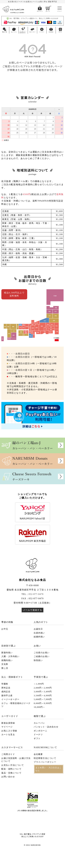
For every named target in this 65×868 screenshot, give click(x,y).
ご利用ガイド (8, 754)
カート (48, 11)
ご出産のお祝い (42, 653)
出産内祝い (39, 633)
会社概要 (38, 754)
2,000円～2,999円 (43, 688)
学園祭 (5, 684)
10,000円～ (39, 707)
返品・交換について (11, 773)
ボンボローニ (40, 731)
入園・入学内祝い (10, 656)
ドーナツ (38, 735)
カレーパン (39, 723)
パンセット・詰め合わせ (46, 727)
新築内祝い (7, 653)
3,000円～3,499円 (43, 692)
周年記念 (6, 688)
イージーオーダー (10, 699)
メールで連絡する (33, 610)
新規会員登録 (8, 723)
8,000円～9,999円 (43, 703)
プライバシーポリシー (45, 762)
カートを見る (8, 735)
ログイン (40, 11)
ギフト (37, 738)
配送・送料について (11, 769)
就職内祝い (7, 660)
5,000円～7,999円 (43, 699)
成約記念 (6, 692)
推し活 (5, 668)
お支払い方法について (13, 765)
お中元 (5, 629)
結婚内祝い (39, 637)
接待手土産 (7, 696)
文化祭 (5, 664)
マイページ (7, 727)
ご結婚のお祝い (42, 656)
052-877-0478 (36, 594)
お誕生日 (38, 629)
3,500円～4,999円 (43, 696)
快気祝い (38, 660)
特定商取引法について (45, 758)
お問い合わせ (8, 777)
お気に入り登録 (9, 731)
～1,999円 (39, 684)
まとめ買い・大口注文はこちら (48, 769)
